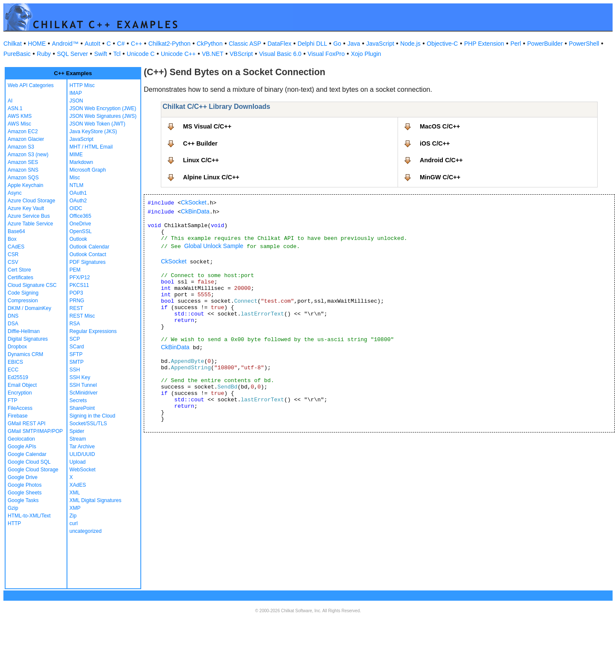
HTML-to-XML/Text (29, 516)
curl (74, 523)
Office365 (80, 216)
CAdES (16, 247)
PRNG (77, 301)
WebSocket (83, 470)
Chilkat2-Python (170, 44)
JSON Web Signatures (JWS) (103, 116)
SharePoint (82, 408)
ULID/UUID (82, 454)
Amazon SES (23, 162)
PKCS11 (79, 285)
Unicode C (141, 54)
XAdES (78, 485)
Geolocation (21, 439)
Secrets (78, 400)
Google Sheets (25, 493)
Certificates (20, 278)
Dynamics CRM (25, 354)
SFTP (76, 354)
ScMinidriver (84, 393)
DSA (13, 324)
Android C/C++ (441, 160)
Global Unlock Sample (214, 246)
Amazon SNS (23, 170)
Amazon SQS (23, 178)
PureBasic (17, 54)
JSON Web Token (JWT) (97, 124)
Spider (77, 431)
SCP (75, 339)
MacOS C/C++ (440, 126)
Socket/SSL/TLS (88, 424)
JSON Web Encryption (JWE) (103, 108)
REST (76, 308)
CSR (13, 254)
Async (15, 193)
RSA (75, 324)
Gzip (13, 508)
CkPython (210, 44)
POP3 (76, 293)
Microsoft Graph (88, 170)
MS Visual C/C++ (207, 126)
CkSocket (194, 202)
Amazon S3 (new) (28, 155)
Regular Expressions (93, 331)
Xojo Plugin (366, 54)
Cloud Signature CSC (32, 285)
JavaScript (380, 44)
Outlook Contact (88, 254)
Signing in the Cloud (92, 416)
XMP (75, 508)
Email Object (22, 385)
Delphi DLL (312, 44)
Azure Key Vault (26, 208)
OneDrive (80, 224)
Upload (78, 462)
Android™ (65, 44)
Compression (23, 301)
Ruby (44, 54)
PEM (75, 270)
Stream (78, 439)
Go (337, 44)
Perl (516, 44)
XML (75, 493)
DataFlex (279, 44)
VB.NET (213, 54)
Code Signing (23, 293)
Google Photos (25, 485)
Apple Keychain (25, 185)
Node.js (410, 44)
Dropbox (17, 347)
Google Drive (23, 477)
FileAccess (20, 408)
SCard (77, 347)
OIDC (76, 208)
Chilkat (13, 44)
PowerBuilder (545, 44)
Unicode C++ (178, 54)
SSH (75, 370)
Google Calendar (27, 454)
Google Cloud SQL (29, 462)
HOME (37, 44)
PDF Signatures (88, 262)
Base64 (16, 231)
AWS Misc (19, 124)
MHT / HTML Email (91, 147)
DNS (13, 316)
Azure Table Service (31, 224)
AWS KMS (20, 116)
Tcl (117, 54)
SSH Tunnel (83, 385)
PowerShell (584, 44)
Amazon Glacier (26, 139)
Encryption (20, 393)
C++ (137, 44)
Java (354, 44)
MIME (76, 155)
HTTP (14, 523)
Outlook (78, 239)
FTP (13, 400)
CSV (13, 262)
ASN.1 (15, 108)
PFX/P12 (80, 278)
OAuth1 (78, 193)
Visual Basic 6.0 (280, 54)
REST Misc (82, 316)
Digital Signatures (28, 339)
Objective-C (442, 44)
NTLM (77, 185)
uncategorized (86, 531)
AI (10, 101)
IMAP (76, 93)
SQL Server (73, 54)
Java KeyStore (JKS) (93, 131)
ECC (13, 370)
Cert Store (19, 270)
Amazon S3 (21, 147)
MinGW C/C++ (440, 177)
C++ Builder (200, 143)
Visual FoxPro (326, 54)
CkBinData (195, 211)
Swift (101, 54)
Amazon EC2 (23, 131)
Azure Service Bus (29, 216)
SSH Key (80, 377)
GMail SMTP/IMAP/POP (35, 431)
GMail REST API (26, 424)
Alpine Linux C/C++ (211, 177)
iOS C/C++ (435, 143)
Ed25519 (18, 377)
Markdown (81, 162)
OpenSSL (81, 231)
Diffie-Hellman (24, 331)
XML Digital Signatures (96, 500)
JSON (76, 101)
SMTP (77, 362)
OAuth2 (78, 201)
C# (121, 44)
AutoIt (93, 44)
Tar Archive (82, 447)
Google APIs (22, 447)
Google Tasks (23, 500)
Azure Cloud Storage (31, 201)
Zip (73, 516)
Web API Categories (31, 85)
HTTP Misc (82, 85)
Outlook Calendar (89, 247)
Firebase (18, 416)
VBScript (241, 54)
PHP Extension (484, 44)
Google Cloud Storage (33, 470)
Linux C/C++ (201, 160)
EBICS (15, 362)
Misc (75, 178)
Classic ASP (245, 44)
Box (12, 239)
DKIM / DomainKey (29, 308)
